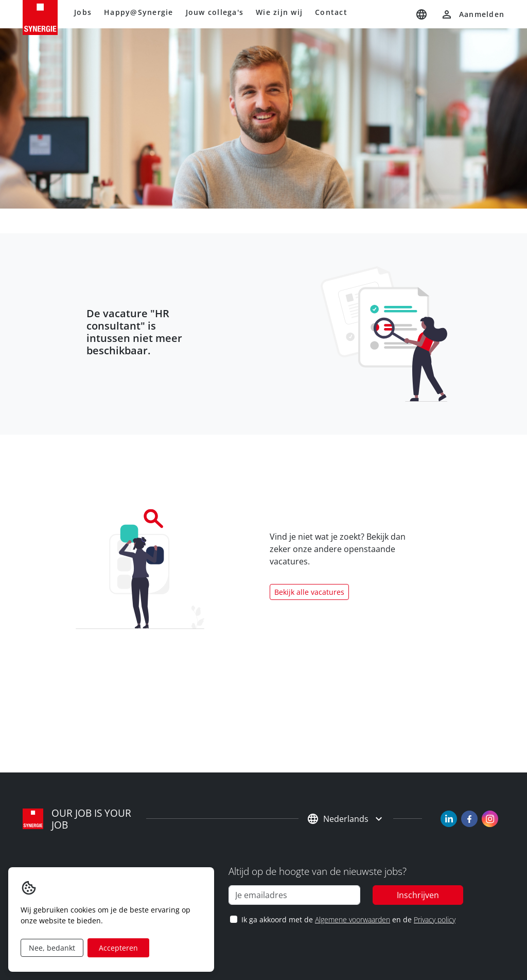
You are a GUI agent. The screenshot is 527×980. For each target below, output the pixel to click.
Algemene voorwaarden (353, 919)
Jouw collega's (215, 12)
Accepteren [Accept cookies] (118, 948)
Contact (331, 12)
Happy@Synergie (139, 12)
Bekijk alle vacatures (309, 592)
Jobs (83, 12)
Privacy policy (435, 919)
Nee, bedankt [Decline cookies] (52, 948)
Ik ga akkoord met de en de (348, 919)
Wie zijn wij (279, 12)
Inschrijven (418, 895)
